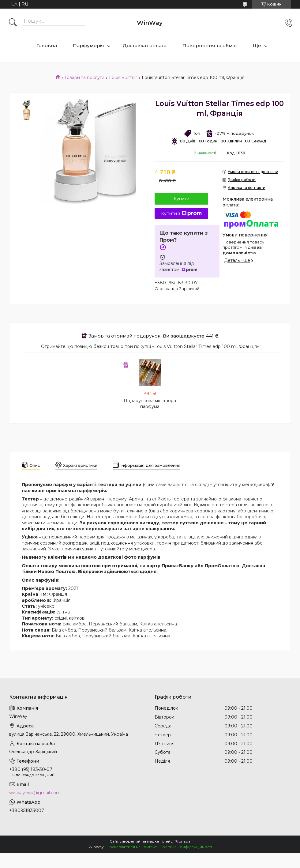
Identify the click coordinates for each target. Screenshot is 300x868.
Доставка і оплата (145, 45)
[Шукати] (13, 23)
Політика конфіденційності (186, 847)
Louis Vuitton (123, 77)
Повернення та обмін (210, 45)
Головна (47, 45)
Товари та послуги (84, 77)
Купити (182, 199)
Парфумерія (88, 45)
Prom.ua (182, 841)
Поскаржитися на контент (132, 847)
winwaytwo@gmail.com (35, 793)
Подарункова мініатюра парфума (150, 404)
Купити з (181, 213)
